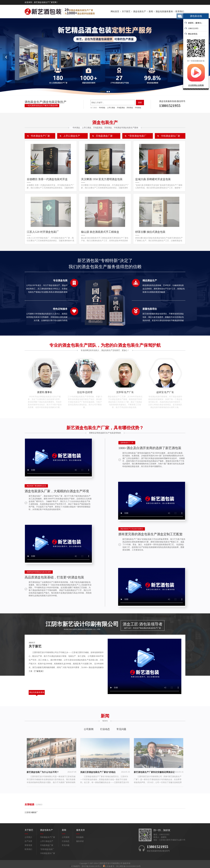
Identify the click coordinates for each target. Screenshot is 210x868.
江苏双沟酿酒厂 (31, 812)
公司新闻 (89, 729)
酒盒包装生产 (140, 11)
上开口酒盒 (111, 108)
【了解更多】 (39, 671)
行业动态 (105, 729)
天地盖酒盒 (121, 108)
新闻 (151, 11)
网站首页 (115, 11)
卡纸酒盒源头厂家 (170, 136)
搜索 (140, 103)
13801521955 (191, 28)
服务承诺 (80, 841)
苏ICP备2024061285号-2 (92, 866)
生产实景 (28, 841)
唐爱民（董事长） (194, 23)
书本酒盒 (102, 108)
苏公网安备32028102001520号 (128, 866)
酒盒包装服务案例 (164, 11)
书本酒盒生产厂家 (40, 136)
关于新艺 (126, 11)
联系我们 (180, 11)
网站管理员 (191, 34)
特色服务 (80, 837)
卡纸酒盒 (138, 108)
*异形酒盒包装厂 (137, 136)
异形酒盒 (130, 108)
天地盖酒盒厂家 (104, 136)
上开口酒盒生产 (72, 136)
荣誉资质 (28, 845)
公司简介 (28, 837)
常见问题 (121, 729)
